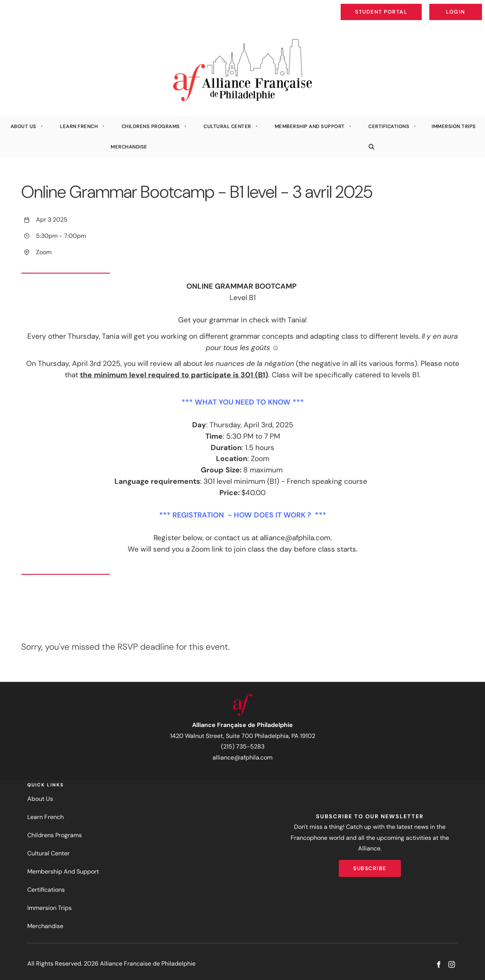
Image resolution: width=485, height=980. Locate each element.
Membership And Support (310, 126)
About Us (23, 126)
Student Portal (399, 6)
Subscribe (370, 865)
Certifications (389, 126)
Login (476, 6)
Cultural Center (227, 126)
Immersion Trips (49, 908)
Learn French (79, 126)
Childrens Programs (151, 126)
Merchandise (129, 147)
